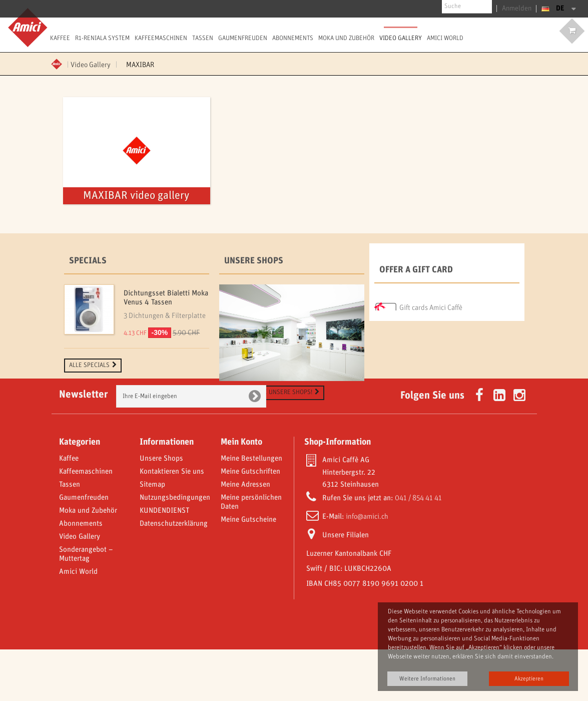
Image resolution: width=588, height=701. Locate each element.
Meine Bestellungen (251, 510)
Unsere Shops (254, 261)
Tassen (203, 38)
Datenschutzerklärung (174, 575)
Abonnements (293, 38)
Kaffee (60, 38)
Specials (88, 261)
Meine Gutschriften (250, 523)
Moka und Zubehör (346, 38)
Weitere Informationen (427, 679)
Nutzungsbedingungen (175, 549)
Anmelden (519, 9)
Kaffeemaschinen (161, 38)
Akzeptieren (529, 679)
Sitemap (152, 536)
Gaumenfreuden (243, 38)
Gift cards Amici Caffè (431, 305)
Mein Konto (241, 494)
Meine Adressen (245, 536)
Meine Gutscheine (248, 571)
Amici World (445, 38)
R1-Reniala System (102, 38)
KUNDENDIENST (164, 562)
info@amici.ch (367, 568)
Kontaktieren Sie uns (172, 523)
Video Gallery (401, 38)
